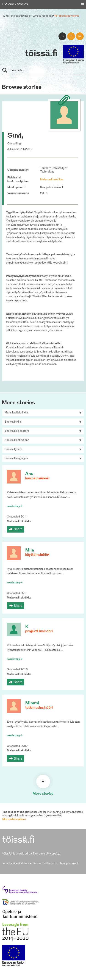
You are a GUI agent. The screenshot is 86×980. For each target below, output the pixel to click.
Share (18, 529)
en (62, 36)
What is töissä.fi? (13, 16)
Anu (29, 474)
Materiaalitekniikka (52, 180)
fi (71, 36)
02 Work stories (15, 4)
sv (80, 36)
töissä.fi (41, 54)
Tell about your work (66, 16)
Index (28, 16)
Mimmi (32, 703)
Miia (30, 550)
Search (7, 70)
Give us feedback (43, 16)
